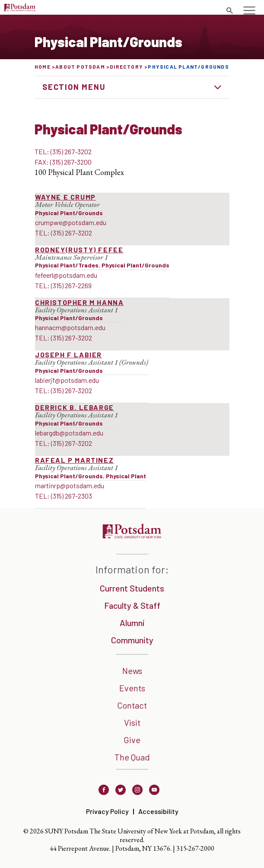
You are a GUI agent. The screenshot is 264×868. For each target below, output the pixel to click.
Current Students (132, 588)
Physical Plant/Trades (67, 265)
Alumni (132, 623)
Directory (126, 67)
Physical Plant (126, 476)
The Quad (132, 757)
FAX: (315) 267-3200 (63, 162)
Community (132, 640)
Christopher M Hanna (79, 302)
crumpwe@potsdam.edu (71, 222)
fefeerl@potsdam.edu (66, 275)
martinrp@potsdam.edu (70, 485)
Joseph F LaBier (68, 355)
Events (132, 688)
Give (132, 740)
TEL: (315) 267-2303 (64, 496)
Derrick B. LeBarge (75, 407)
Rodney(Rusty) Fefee (79, 250)
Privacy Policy (107, 811)
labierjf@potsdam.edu (67, 380)
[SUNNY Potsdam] (132, 536)
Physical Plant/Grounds (69, 213)
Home (43, 67)
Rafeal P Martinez (74, 460)
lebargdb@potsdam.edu (69, 433)
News (132, 671)
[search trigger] (229, 11)
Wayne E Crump (65, 197)
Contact (132, 705)
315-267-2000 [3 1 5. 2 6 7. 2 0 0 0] (195, 848)
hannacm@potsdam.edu (70, 327)
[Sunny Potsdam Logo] (20, 8)
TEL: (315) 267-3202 (63, 151)
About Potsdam (80, 67)
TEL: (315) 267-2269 (63, 285)
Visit (132, 722)
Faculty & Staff (132, 605)
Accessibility (158, 811)
